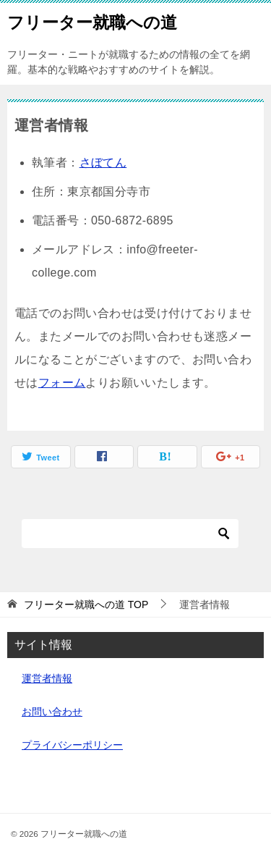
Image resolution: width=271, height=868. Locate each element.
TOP (86, 604)
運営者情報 (47, 678)
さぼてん (103, 163)
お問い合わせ (52, 712)
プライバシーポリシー (72, 745)
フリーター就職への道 (92, 21)
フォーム (62, 383)
